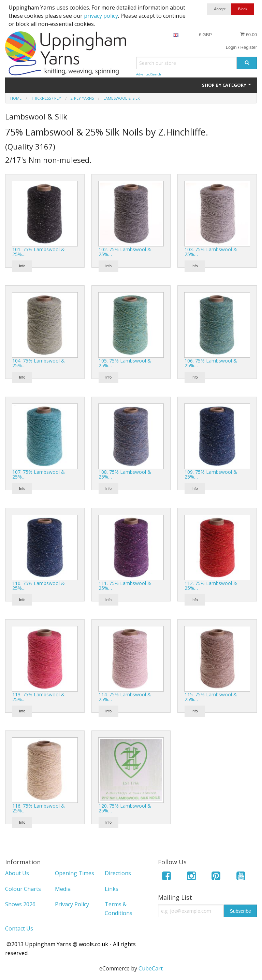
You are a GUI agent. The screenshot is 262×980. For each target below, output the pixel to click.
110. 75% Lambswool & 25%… (39, 586)
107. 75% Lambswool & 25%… (39, 474)
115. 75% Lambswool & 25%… (211, 697)
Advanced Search (149, 74)
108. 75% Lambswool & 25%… (125, 474)
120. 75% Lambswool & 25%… (125, 808)
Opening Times (75, 873)
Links (112, 889)
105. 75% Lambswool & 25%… (125, 363)
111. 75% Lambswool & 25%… (125, 586)
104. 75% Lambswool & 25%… (39, 363)
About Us (17, 873)
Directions (118, 873)
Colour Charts (23, 889)
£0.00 (249, 34)
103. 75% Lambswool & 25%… (211, 252)
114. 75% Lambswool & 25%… (125, 697)
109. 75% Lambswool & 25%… (211, 474)
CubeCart (151, 968)
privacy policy (101, 16)
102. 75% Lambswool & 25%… (125, 252)
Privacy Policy (72, 904)
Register (249, 47)
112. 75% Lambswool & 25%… (211, 586)
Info (22, 266)
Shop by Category (227, 85)
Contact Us (19, 928)
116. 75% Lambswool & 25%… (39, 808)
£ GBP (205, 35)
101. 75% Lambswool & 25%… (39, 252)
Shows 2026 (20, 904)
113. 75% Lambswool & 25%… (39, 697)
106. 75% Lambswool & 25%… (211, 363)
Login (231, 47)
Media (63, 889)
